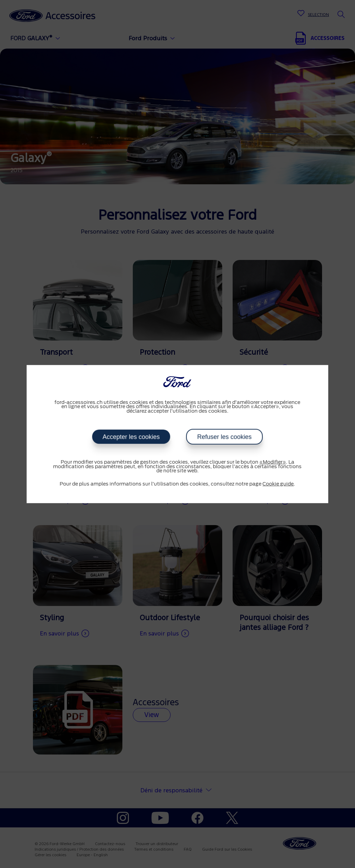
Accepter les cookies (131, 437)
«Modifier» (273, 462)
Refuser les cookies (224, 437)
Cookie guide (278, 484)
